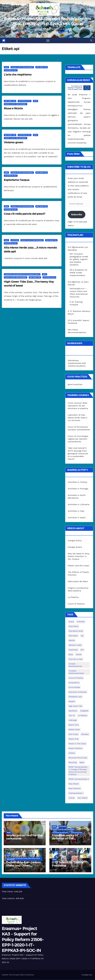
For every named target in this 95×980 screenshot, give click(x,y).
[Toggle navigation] (48, 41)
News (6, 67)
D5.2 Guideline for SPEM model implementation (79, 273)
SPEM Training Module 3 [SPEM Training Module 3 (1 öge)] (79, 779)
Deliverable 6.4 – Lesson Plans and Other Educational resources (24, 866)
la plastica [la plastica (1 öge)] (83, 716)
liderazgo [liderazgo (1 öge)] (73, 720)
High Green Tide (42, 67)
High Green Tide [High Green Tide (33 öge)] (75, 706)
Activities (15, 240)
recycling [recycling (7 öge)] (73, 763)
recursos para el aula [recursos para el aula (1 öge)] (78, 758)
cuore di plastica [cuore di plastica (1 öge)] (76, 678)
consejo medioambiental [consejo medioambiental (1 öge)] (75, 665)
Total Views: (8, 892)
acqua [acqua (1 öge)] (71, 622)
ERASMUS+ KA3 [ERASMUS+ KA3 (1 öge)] (75, 697)
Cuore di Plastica (76, 604)
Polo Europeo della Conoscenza (21, 975)
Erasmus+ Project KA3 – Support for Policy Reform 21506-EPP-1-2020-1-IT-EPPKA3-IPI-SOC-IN (23, 940)
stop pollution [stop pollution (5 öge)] (75, 789)
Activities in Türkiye (77, 482)
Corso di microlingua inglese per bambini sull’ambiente (78, 439)
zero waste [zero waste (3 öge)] (82, 798)
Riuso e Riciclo (13, 108)
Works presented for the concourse (24, 837)
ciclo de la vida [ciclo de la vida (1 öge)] (76, 659)
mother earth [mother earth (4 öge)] (74, 730)
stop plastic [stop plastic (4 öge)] (74, 784)
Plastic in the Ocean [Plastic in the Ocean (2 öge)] (77, 744)
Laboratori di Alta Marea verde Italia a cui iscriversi (77, 418)
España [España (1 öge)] (72, 701)
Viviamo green (14, 142)
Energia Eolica (75, 541)
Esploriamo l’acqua (17, 180)
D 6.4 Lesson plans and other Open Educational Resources (24, 859)
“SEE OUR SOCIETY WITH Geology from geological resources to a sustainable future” (78, 454)
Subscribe (77, 214)
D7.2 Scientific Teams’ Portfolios (68, 864)
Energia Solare (75, 547)
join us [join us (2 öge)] (72, 716)
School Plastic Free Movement (22, 67)
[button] (91, 40)
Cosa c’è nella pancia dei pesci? (25, 214)
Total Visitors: (9, 899)
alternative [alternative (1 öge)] (73, 636)
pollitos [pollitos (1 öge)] (72, 753)
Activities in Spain (77, 518)
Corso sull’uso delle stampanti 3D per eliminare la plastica (78, 406)
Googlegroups (87, 975)
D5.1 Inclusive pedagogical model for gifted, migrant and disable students (79, 259)
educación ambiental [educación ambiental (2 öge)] (78, 692)
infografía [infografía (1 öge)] (84, 711)
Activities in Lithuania (79, 504)
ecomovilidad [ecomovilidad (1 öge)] (74, 687)
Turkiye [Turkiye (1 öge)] (72, 798)
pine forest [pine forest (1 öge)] (73, 734)
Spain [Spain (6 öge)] (82, 763)
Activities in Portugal (78, 489)
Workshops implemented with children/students (22, 274)
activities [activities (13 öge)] (81, 622)
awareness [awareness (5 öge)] (73, 650)
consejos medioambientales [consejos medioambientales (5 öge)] (76, 672)
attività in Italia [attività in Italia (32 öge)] (75, 645)
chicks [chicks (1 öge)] (79, 655)
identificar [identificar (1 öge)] (73, 711)
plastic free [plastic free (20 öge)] (74, 739)
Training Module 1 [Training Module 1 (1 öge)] (76, 793)
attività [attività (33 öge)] (72, 640)
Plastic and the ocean (79, 566)
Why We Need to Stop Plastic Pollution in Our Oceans (79, 556)
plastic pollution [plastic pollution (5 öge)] (76, 748)
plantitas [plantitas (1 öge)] (85, 734)
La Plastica (73, 597)
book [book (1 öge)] (71, 655)
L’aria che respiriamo (18, 75)
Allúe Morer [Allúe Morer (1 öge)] (74, 626)
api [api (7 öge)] (82, 636)
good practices (75, 385)
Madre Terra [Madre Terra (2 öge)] (74, 725)
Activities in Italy (11, 70)
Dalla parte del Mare (78, 582)
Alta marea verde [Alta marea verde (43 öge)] (76, 631)
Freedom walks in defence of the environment (65, 839)
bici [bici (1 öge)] (82, 650)
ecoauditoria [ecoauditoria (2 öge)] (74, 683)
